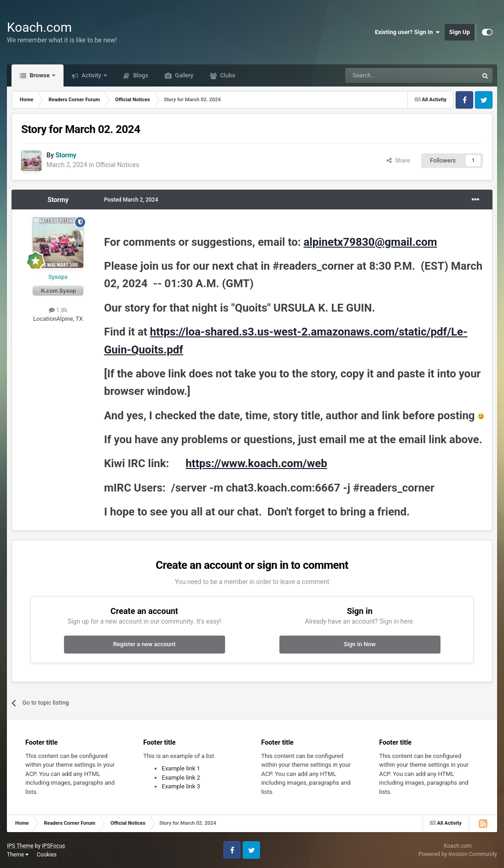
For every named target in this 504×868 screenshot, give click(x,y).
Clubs (227, 75)
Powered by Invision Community (458, 854)
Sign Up (460, 32)
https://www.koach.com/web (256, 463)
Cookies (47, 855)
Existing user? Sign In (408, 32)
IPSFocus (53, 846)
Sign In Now (360, 644)
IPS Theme (20, 846)
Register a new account (145, 644)
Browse (40, 75)
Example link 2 (181, 778)
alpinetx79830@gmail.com (370, 242)
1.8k (58, 310)
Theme (18, 855)
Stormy (58, 200)
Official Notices (118, 165)
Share (398, 160)
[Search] (390, 75)
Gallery (183, 75)
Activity (91, 75)
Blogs (140, 75)
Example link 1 (181, 768)
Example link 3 (181, 786)
